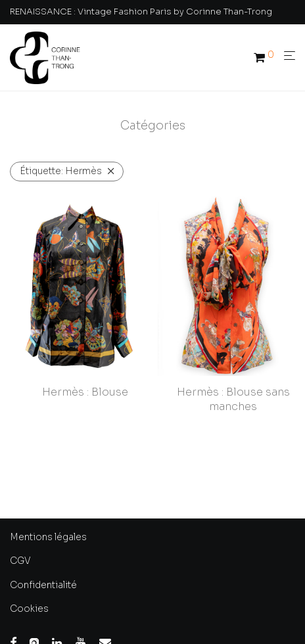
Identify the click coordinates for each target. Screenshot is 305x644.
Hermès (61, 171)
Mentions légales (48, 537)
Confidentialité (43, 585)
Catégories (153, 126)
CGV (20, 561)
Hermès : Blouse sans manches (233, 399)
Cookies (29, 609)
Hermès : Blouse (85, 392)
